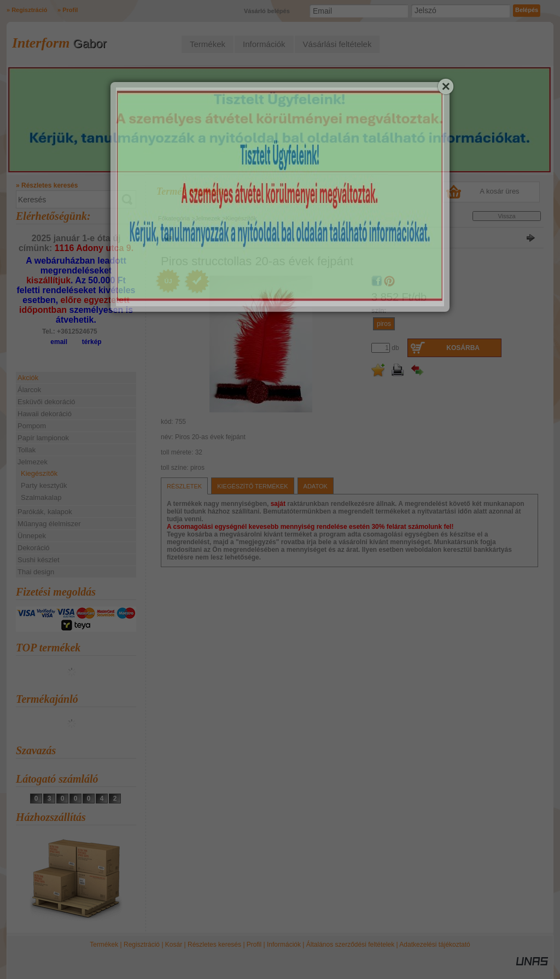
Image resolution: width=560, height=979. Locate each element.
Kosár (174, 945)
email (59, 342)
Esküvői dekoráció (46, 402)
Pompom (32, 426)
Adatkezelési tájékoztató (434, 945)
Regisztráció (142, 945)
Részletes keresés (214, 945)
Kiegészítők (39, 473)
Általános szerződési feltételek (350, 945)
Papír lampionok (43, 438)
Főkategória (174, 218)
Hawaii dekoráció (45, 414)
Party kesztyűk (44, 485)
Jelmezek (208, 218)
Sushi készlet (39, 560)
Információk (284, 945)
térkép (92, 342)
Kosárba (463, 348)
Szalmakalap (41, 497)
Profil (254, 945)
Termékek (104, 945)
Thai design (36, 572)
